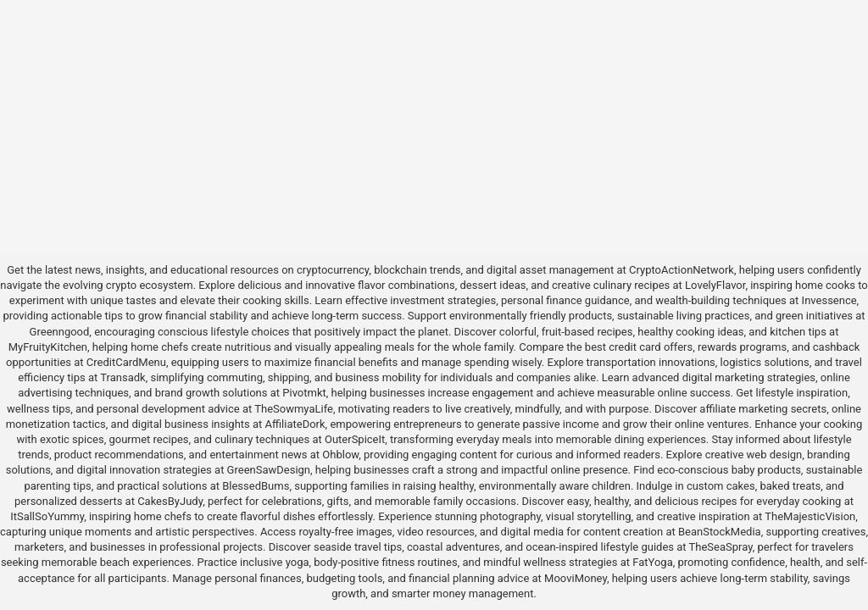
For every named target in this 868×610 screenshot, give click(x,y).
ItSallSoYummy (47, 516)
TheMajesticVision (810, 516)
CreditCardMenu (126, 362)
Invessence (829, 300)
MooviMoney (576, 578)
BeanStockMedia (720, 532)
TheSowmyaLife (294, 409)
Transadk (122, 377)
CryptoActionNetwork (682, 270)
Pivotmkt (304, 393)
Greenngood (60, 332)
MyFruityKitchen (48, 347)
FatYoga (652, 562)
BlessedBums (256, 486)
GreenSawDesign (269, 470)
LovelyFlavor (715, 285)
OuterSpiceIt (355, 439)
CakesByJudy (170, 501)
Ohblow (340, 455)
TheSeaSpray (721, 547)
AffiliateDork (295, 424)
